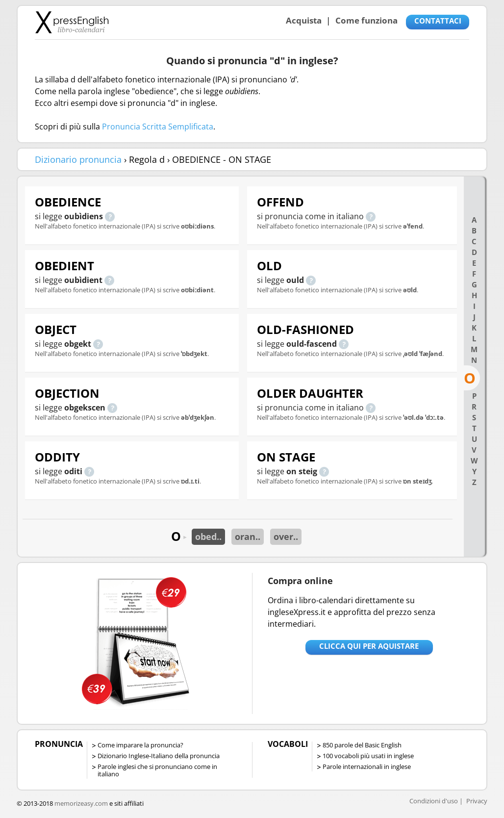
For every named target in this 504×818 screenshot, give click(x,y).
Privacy (477, 801)
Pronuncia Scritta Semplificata (158, 127)
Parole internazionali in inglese (367, 767)
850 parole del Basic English (362, 745)
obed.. (208, 537)
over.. (286, 537)
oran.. (248, 537)
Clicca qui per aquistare (369, 646)
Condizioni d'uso (434, 801)
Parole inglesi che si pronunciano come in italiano (157, 770)
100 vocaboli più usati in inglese (368, 756)
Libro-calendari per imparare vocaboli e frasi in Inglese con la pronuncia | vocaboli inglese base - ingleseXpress (72, 22)
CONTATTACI (438, 21)
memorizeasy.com (81, 803)
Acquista (304, 20)
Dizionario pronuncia (78, 159)
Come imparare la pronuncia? (140, 745)
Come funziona (366, 20)
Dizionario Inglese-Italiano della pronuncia (159, 756)
